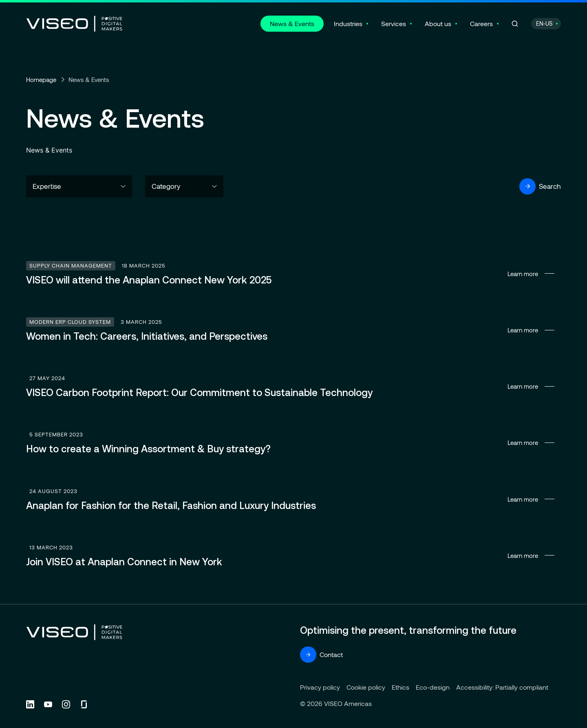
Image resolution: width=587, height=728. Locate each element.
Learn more (293, 274)
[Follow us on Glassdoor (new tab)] (84, 704)
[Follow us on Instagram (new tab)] (66, 704)
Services (394, 23)
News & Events (292, 23)
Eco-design (433, 687)
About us (438, 23)
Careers (481, 23)
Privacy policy (320, 687)
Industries (348, 23)
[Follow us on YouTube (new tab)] (48, 704)
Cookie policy (366, 687)
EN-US (544, 23)
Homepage (41, 80)
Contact (321, 655)
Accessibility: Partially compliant (502, 687)
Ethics (401, 687)
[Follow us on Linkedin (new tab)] (30, 704)
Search (540, 186)
